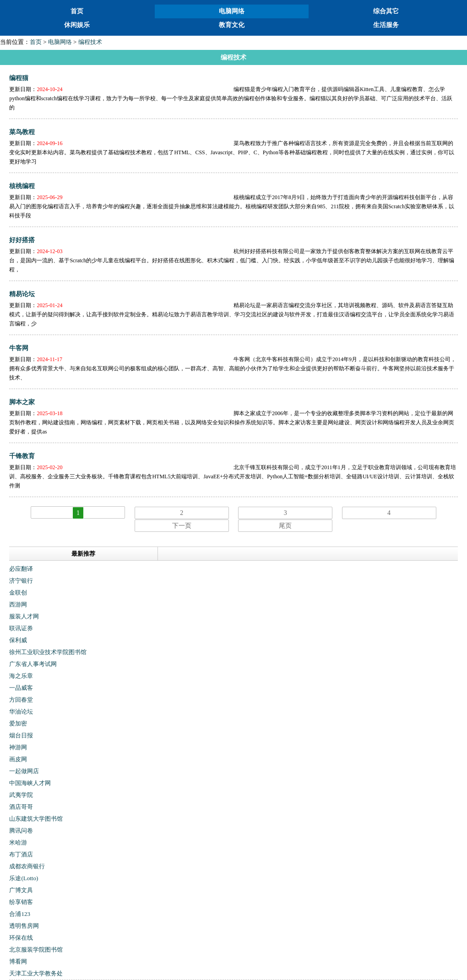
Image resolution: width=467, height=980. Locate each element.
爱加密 (18, 723)
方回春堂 (21, 700)
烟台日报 (21, 735)
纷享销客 (21, 902)
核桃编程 (22, 186)
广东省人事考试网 (33, 664)
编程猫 (19, 78)
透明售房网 (24, 926)
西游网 (18, 604)
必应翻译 (21, 569)
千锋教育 (22, 456)
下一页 (182, 526)
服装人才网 (24, 616)
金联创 (18, 593)
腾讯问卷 (21, 831)
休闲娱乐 (77, 25)
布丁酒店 (21, 854)
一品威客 (21, 688)
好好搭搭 (22, 240)
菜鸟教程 (22, 132)
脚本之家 (22, 402)
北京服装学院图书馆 (36, 950)
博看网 (18, 961)
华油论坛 (21, 712)
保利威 (18, 640)
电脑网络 (232, 11)
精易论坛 (22, 294)
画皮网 (18, 759)
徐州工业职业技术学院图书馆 (48, 652)
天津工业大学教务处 (36, 973)
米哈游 (18, 842)
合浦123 (20, 914)
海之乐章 (21, 676)
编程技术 (90, 42)
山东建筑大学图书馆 (36, 819)
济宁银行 (21, 581)
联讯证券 (21, 628)
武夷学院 (21, 795)
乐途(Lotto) (24, 878)
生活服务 (386, 25)
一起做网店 (24, 771)
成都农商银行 (27, 866)
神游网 (18, 747)
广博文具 (21, 890)
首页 (77, 11)
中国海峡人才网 (30, 783)
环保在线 (21, 938)
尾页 (285, 526)
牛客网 (19, 348)
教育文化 (232, 25)
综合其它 (386, 11)
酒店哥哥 (21, 807)
